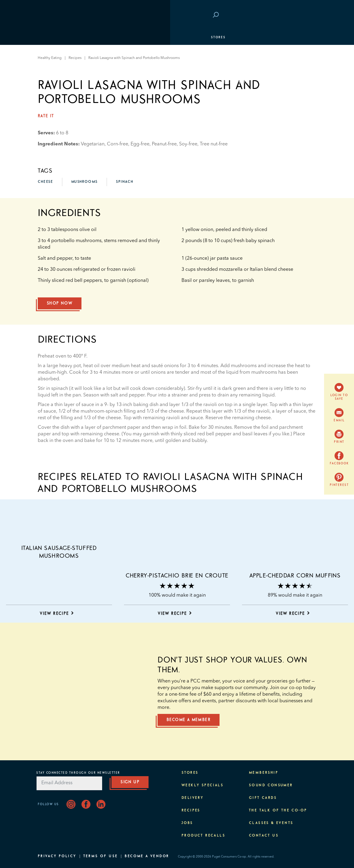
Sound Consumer (271, 785)
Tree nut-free (214, 144)
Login (307, 15)
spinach (125, 182)
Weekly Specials (202, 785)
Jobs (187, 823)
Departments (54, 52)
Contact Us (264, 836)
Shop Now (60, 303)
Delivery (192, 798)
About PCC (52, 112)
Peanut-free (164, 144)
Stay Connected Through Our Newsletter (78, 773)
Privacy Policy (57, 856)
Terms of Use (101, 856)
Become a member (189, 720)
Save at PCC (283, 15)
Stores (48, 37)
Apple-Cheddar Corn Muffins (295, 576)
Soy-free (188, 144)
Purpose (50, 97)
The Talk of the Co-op (278, 811)
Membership (53, 67)
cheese (45, 182)
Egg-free (140, 144)
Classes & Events (59, 82)
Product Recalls (203, 836)
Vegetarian (93, 144)
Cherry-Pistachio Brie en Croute (177, 576)
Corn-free (118, 144)
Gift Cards (263, 798)
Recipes (191, 811)
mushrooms (84, 182)
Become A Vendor (147, 856)
